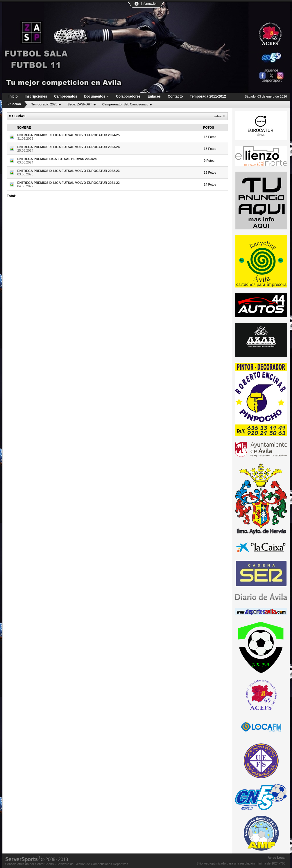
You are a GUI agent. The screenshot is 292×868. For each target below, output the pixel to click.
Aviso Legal (276, 858)
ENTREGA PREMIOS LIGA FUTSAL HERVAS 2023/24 (57, 159)
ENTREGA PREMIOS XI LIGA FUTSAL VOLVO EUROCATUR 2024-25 (69, 135)
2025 (44, 104)
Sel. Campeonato (125, 104)
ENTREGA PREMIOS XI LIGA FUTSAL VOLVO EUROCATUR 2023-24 (69, 147)
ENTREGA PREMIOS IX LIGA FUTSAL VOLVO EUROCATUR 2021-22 (69, 183)
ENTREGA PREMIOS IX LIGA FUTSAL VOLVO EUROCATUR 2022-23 (69, 171)
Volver (218, 116)
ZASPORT (80, 104)
